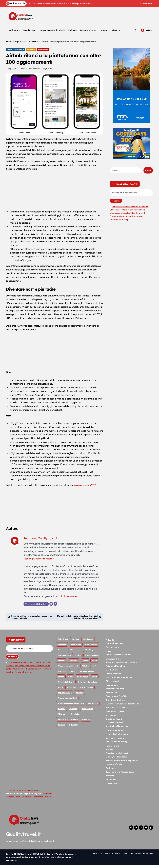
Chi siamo (105, 857)
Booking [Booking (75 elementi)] (89, 653)
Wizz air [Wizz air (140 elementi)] (74, 728)
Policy (138, 857)
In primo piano (112, 749)
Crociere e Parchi (114, 722)
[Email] (51, 607)
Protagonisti (112, 771)
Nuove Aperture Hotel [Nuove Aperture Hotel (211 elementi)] (68, 701)
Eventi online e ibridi (115, 692)
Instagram (38, 800)
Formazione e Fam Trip (116, 699)
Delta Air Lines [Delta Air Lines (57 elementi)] (92, 658)
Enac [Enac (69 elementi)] (86, 664)
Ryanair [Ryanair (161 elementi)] (62, 712)
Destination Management (118, 729)
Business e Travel (89, 30)
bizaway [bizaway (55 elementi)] (62, 653)
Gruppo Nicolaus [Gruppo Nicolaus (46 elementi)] (88, 674)
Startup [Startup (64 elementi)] (62, 717)
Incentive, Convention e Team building (123, 707)
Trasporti (110, 779)
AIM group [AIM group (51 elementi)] (63, 642)
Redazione (117, 857)
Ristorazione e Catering (117, 745)
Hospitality (31, 49)
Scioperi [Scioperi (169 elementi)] (74, 712)
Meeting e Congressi (115, 714)
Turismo (73, 30)
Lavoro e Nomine (114, 677)
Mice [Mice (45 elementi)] (61, 690)
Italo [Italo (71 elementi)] (95, 680)
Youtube (29, 800)
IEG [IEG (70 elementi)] (71, 680)
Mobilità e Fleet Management (119, 680)
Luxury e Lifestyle (114, 767)
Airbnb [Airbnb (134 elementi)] (76, 642)
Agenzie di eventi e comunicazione (122, 665)
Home (9, 41)
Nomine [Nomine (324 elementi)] (80, 696)
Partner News (112, 650)
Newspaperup (65, 860)
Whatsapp (47, 797)
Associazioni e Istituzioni (117, 756)
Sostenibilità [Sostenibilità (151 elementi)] (88, 712)
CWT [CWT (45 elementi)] (79, 658)
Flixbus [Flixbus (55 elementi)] (86, 669)
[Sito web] (55, 607)
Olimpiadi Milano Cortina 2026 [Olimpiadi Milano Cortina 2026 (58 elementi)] (71, 706)
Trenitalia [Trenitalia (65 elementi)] (75, 717)
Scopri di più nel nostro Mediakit (39, 562)
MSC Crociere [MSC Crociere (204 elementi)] (87, 690)
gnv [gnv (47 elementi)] (74, 674)
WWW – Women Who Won (118, 658)
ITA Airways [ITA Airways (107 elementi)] (83, 680)
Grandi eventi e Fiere (115, 703)
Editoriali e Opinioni (115, 646)
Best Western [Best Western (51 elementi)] (92, 648)
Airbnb (25, 72)
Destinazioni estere (115, 733)
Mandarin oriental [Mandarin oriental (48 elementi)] (66, 685)
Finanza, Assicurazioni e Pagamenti (122, 764)
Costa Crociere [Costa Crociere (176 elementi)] (65, 658)
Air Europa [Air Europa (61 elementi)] (89, 642)
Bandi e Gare (112, 673)
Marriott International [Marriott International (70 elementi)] (88, 685)
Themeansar (12, 864)
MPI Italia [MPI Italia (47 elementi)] (72, 690)
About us (117, 30)
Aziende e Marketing (115, 669)
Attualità (110, 643)
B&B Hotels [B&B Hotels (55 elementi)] (77, 648)
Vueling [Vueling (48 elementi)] (62, 728)
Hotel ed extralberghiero (117, 737)
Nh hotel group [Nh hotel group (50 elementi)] (65, 696)
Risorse (105, 30)
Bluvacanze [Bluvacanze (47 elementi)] (76, 653)
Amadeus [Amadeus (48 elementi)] (63, 648)
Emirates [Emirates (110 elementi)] (75, 664)
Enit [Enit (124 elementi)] (95, 664)
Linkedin (10, 800)
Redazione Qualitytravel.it (41, 541)
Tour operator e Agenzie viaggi (120, 775)
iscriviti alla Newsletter (67, 599)
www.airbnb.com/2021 (85, 488)
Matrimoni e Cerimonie (117, 711)
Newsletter (148, 857)
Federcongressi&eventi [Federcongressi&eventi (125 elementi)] (68, 669)
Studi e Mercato (113, 684)
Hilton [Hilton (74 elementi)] (61, 680)
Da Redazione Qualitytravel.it (41, 72)
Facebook (19, 800)
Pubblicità (129, 857)
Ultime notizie (34, 41)
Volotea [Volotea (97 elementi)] (86, 723)
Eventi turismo (113, 695)
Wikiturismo (111, 782)
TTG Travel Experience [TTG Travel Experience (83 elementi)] (68, 723)
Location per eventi (115, 741)
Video (109, 654)
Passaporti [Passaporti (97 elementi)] (94, 706)
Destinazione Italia (114, 726)
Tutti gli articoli (20, 41)
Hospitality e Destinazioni (52, 30)
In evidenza (14, 30)
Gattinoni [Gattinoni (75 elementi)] (63, 674)
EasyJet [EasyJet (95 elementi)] (62, 664)
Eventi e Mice (30, 30)
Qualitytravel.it (23, 837)
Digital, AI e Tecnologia (15, 49)
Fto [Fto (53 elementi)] (96, 669)
